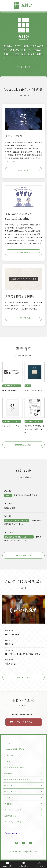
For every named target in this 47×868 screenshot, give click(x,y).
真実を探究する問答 (15, 767)
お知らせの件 (10, 508)
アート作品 (12, 792)
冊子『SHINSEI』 (10, 390)
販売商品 (8, 773)
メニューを (7, 865)
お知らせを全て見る (24, 555)
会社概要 (8, 804)
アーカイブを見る (23, 170)
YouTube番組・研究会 (15, 749)
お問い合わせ (10, 816)
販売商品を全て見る (24, 445)
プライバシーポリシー (14, 822)
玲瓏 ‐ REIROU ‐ (33, 390)
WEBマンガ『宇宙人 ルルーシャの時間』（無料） (34, 429)
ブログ (7, 798)
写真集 (10, 785)
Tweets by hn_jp (12, 833)
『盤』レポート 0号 (11, 426)
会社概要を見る (23, 67)
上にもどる (39, 866)
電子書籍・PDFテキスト (18, 779)
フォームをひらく (25, 722)
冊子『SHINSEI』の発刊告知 (26, 495)
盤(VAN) (11, 755)
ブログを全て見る (23, 677)
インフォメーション (13, 810)
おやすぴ (11, 761)
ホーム (7, 743)
